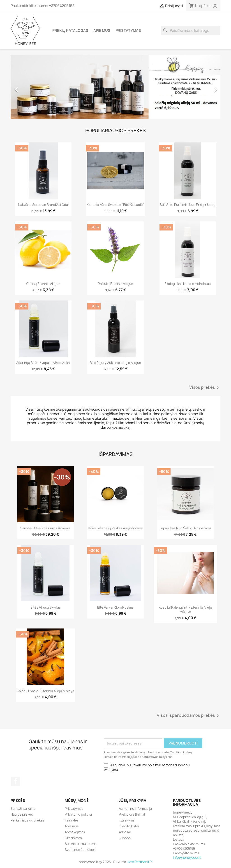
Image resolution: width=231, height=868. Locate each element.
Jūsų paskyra (133, 801)
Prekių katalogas (70, 30)
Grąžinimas (73, 838)
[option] (115, 87)
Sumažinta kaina (23, 809)
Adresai (125, 832)
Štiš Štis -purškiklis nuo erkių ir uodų (188, 205)
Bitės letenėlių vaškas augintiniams (115, 528)
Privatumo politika (78, 814)
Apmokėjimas (75, 832)
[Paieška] (191, 30)
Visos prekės (205, 388)
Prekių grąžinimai (132, 814)
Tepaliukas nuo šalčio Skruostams (185, 528)
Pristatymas (128, 30)
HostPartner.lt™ (140, 862)
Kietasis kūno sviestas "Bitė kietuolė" (115, 205)
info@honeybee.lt (187, 858)
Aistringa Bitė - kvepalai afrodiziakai (43, 363)
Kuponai (125, 838)
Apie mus (102, 30)
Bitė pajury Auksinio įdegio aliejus (115, 363)
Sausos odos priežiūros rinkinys (45, 528)
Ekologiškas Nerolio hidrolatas (188, 284)
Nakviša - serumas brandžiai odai (43, 205)
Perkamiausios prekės (28, 820)
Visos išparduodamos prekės (189, 716)
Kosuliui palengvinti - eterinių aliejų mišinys (185, 610)
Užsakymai (127, 820)
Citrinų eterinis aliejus (43, 284)
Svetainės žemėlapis (81, 850)
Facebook (16, 781)
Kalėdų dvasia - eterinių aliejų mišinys (46, 691)
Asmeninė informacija (135, 809)
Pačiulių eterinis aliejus (115, 284)
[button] (26, 87)
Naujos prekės (22, 814)
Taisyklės (72, 820)
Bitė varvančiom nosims (115, 607)
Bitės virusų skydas (46, 607)
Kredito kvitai (129, 826)
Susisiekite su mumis (81, 844)
